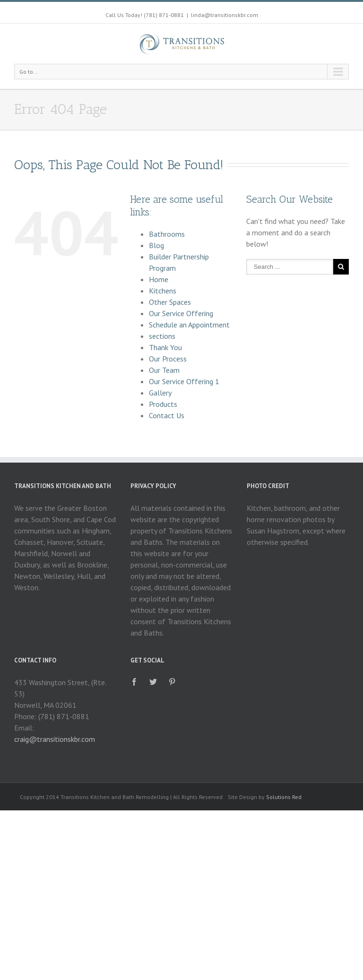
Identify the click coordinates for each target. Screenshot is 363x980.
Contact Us (167, 415)
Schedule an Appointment (189, 325)
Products (163, 404)
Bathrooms (167, 234)
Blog (156, 245)
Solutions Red (284, 797)
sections (162, 336)
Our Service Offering (181, 313)
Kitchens (163, 291)
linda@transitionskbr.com (225, 15)
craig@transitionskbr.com (55, 739)
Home (159, 279)
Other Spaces (170, 302)
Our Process (168, 359)
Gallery (160, 393)
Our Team (164, 370)
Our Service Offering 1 (184, 381)
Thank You (165, 347)
